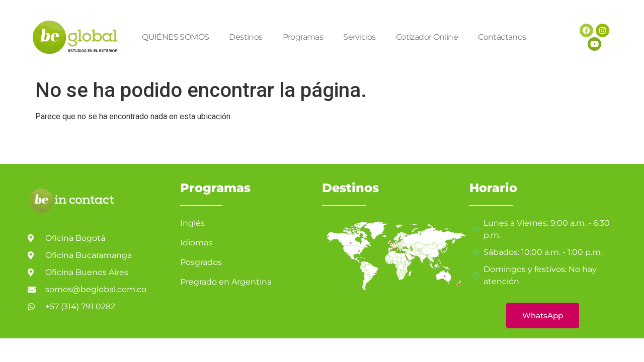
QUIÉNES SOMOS (175, 37)
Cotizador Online (427, 37)
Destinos (246, 37)
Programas (303, 37)
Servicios (359, 37)
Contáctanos (502, 37)
